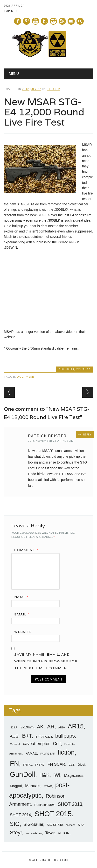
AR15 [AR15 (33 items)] (76, 726)
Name (23, 597)
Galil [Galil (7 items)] (72, 765)
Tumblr (44, 21)
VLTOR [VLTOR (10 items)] (64, 833)
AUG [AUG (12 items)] (14, 736)
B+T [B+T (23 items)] (27, 736)
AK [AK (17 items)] (40, 727)
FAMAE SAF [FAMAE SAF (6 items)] (47, 754)
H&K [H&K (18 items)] (44, 775)
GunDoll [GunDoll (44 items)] (22, 774)
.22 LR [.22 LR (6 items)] (14, 727)
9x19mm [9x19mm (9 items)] (27, 727)
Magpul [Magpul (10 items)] (16, 786)
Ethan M (54, 89)
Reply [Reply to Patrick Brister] (87, 434)
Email (23, 614)
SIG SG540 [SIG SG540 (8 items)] (55, 825)
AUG (21, 377)
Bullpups (66, 369)
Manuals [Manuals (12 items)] (33, 786)
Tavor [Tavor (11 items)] (50, 833)
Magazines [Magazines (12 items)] (74, 775)
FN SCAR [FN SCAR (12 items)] (56, 764)
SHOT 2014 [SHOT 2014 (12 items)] (20, 815)
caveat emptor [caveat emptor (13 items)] (36, 744)
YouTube (83, 369)
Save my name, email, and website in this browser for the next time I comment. (46, 661)
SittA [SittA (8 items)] (81, 825)
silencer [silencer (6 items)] (70, 825)
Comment (28, 550)
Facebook (18, 21)
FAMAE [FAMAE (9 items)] (31, 753)
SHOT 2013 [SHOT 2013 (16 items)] (70, 804)
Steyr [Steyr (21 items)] (16, 833)
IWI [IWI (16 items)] (57, 775)
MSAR (30, 377)
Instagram (53, 21)
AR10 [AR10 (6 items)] (62, 727)
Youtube (35, 21)
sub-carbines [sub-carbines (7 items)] (34, 833)
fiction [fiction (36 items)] (66, 752)
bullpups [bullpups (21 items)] (65, 736)
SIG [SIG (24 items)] (15, 824)
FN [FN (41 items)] (14, 763)
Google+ (27, 21)
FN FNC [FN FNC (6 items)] (40, 765)
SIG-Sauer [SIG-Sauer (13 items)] (33, 824)
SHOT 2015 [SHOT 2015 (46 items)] (53, 814)
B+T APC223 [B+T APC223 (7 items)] (44, 737)
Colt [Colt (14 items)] (57, 744)
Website (23, 632)
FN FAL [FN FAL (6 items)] (28, 765)
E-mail (71, 22)
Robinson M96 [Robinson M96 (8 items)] (44, 805)
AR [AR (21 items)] (51, 727)
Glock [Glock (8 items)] (81, 765)
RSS (62, 21)
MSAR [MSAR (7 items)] (48, 786)
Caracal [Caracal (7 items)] (15, 744)
